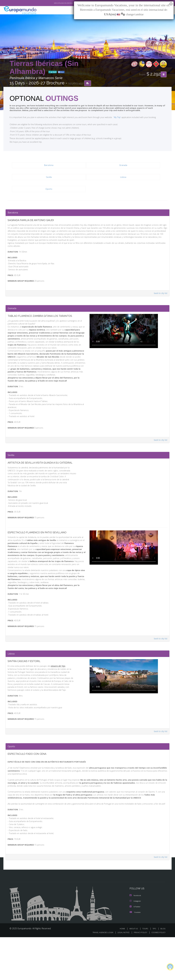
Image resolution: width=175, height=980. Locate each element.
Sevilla (49, 178)
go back (53, 72)
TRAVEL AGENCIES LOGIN (100, 975)
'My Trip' (112, 118)
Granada (123, 166)
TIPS (155, 972)
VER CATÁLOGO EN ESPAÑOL (57, 3)
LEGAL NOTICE (122, 975)
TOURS (146, 972)
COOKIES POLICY (158, 975)
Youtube (135, 955)
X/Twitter (135, 950)
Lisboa (123, 178)
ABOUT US (134, 972)
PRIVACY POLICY (139, 975)
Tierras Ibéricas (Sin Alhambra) (44, 67)
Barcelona (49, 166)
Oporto (49, 190)
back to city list (160, 299)
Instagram (136, 944)
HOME (123, 972)
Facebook (136, 939)
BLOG (163, 972)
